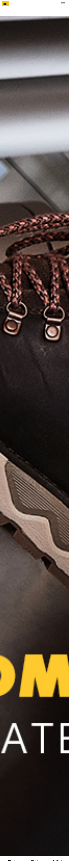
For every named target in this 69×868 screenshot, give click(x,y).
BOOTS (12, 860)
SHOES (34, 860)
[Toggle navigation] (63, 4)
